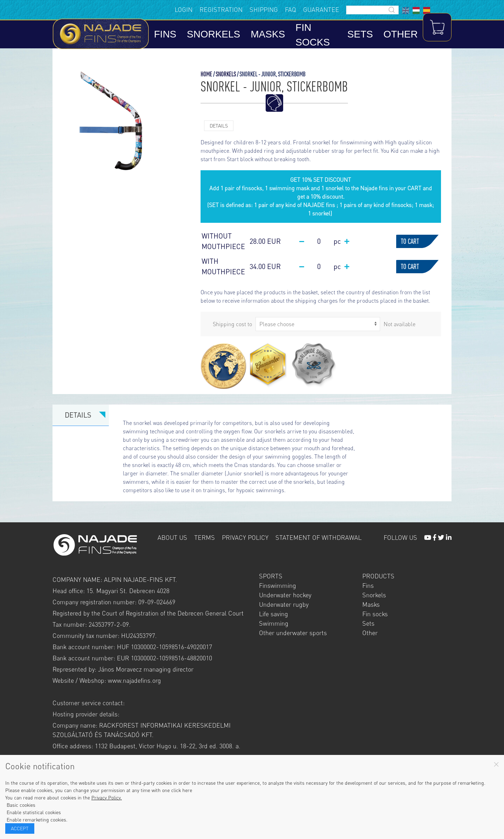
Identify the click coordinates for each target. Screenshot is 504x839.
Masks (271, 35)
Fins (169, 35)
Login (168, 10)
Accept (20, 828)
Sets (356, 35)
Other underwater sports (293, 633)
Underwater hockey (285, 596)
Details (219, 126)
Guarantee (306, 10)
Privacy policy (245, 538)
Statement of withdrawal (318, 538)
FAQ (275, 10)
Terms (205, 538)
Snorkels (217, 35)
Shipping (248, 10)
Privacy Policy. (107, 797)
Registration (206, 10)
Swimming (274, 624)
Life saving (274, 614)
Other (397, 35)
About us (172, 538)
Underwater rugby (284, 605)
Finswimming (278, 586)
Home (206, 75)
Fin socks (316, 36)
